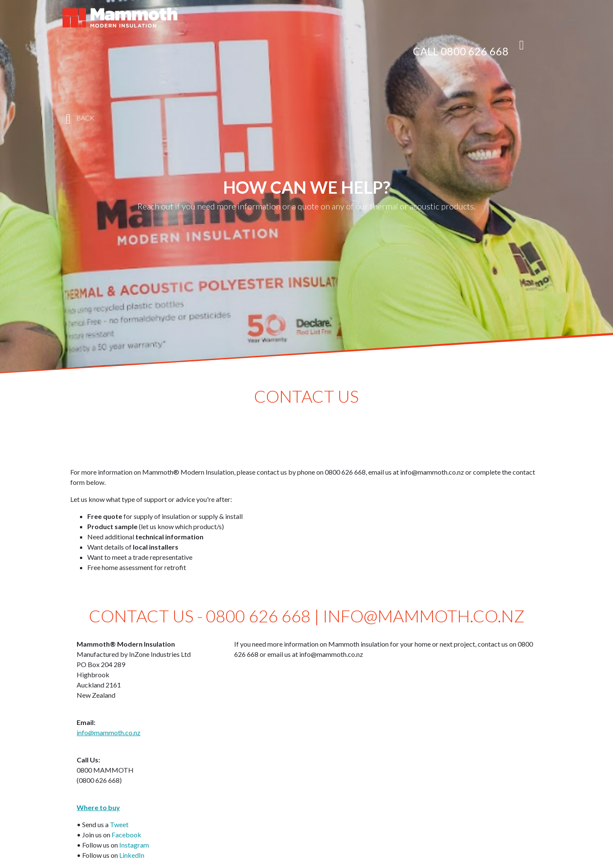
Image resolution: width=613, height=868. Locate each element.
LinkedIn (132, 855)
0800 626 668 (475, 51)
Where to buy (98, 807)
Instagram (134, 845)
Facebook (126, 835)
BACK (78, 119)
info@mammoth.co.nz (109, 732)
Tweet (119, 824)
